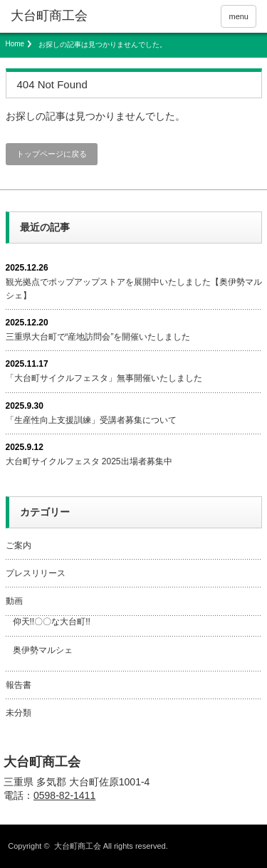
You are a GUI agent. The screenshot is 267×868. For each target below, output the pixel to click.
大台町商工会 (42, 762)
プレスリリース (36, 573)
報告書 (19, 685)
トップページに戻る (52, 154)
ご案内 (19, 545)
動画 (14, 601)
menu (239, 16)
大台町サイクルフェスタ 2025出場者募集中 (89, 461)
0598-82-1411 (64, 795)
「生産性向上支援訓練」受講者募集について (91, 420)
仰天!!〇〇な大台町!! (52, 622)
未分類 (19, 713)
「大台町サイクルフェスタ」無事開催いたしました (104, 378)
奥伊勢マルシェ (43, 650)
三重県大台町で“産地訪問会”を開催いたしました (98, 337)
